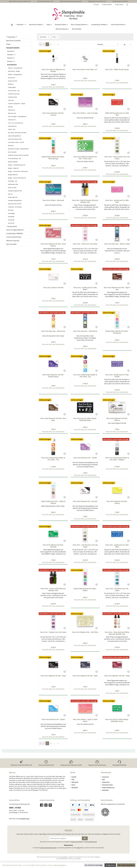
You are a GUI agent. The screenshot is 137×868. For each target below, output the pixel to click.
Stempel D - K (11, 55)
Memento (11, 146)
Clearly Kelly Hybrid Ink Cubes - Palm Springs (53, 158)
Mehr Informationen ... (60, 865)
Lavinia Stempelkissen (15, 136)
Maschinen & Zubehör (14, 41)
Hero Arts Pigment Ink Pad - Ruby (117, 679)
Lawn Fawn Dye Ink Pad (15, 139)
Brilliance (11, 84)
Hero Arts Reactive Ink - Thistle (85, 460)
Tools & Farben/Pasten (14, 237)
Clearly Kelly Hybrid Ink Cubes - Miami (85, 592)
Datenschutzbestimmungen (48, 848)
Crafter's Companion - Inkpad (17, 104)
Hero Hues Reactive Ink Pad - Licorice (53, 114)
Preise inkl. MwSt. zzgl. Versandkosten (85, 81)
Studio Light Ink (13, 197)
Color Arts (11, 100)
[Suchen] (96, 5)
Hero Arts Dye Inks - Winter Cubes (117, 245)
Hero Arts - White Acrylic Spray (117, 69)
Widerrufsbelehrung (108, 787)
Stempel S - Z (11, 61)
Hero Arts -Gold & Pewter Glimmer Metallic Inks (85, 202)
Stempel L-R (11, 58)
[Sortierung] (108, 44)
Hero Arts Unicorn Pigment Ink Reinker (53, 70)
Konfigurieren (110, 865)
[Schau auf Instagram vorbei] (46, 805)
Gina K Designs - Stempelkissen (17, 116)
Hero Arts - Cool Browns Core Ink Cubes (85, 548)
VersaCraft (11, 223)
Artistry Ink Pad (12, 81)
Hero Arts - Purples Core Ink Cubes (53, 635)
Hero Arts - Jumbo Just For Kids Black (85, 290)
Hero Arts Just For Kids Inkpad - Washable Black (85, 421)
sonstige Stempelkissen (15, 200)
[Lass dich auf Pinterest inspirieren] (50, 805)
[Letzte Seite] (58, 44)
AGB (103, 779)
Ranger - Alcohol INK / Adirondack (18, 171)
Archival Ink (11, 78)
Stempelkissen (12, 65)
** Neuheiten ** (12, 37)
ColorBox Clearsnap (14, 94)
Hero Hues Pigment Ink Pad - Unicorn (117, 421)
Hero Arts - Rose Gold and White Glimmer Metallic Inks (117, 636)
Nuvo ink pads (12, 152)
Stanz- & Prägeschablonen (15, 230)
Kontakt (74, 777)
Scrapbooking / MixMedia (15, 233)
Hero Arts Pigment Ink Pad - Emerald (53, 548)
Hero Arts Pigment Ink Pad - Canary (117, 505)
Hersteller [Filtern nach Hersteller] (44, 37)
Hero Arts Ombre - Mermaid (53, 201)
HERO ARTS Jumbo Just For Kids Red (117, 114)
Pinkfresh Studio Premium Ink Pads (18, 155)
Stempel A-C (11, 51)
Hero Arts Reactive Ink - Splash (53, 723)
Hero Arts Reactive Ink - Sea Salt (85, 504)
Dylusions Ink (12, 113)
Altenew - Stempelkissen (15, 68)
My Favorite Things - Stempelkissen (18, 149)
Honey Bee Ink (12, 126)
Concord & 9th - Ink (14, 91)
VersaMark (11, 217)
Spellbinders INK (13, 184)
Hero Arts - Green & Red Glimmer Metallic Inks (53, 592)
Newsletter (105, 790)
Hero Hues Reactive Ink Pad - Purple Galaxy (53, 377)
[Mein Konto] (119, 5)
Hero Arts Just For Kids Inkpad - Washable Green (117, 724)
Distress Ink (11, 110)
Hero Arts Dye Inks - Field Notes (85, 333)
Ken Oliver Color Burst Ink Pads (17, 133)
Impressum (106, 777)
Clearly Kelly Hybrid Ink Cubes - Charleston (117, 333)
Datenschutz (106, 782)
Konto (73, 785)
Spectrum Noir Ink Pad (15, 204)
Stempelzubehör (12, 226)
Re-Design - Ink (12, 181)
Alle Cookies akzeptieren (126, 865)
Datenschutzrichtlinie (77, 842)
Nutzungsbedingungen (91, 842)
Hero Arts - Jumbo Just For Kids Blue (117, 548)
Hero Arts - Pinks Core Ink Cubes (85, 245)
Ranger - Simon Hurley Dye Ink (17, 178)
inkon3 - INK (12, 129)
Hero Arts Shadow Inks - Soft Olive (85, 635)
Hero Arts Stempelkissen (16, 123)
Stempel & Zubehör (13, 48)
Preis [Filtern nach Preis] (55, 37)
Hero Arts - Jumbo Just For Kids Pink (117, 202)
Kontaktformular (24, 819)
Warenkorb (75, 782)
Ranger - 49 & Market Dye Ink (17, 165)
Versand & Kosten (107, 785)
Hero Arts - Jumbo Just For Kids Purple (117, 377)
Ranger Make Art (13, 175)
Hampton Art (12, 120)
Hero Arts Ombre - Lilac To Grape (85, 113)
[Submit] (85, 838)
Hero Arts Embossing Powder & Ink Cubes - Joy (85, 377)
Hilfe (73, 779)
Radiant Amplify (13, 162)
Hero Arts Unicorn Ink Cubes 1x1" (85, 69)
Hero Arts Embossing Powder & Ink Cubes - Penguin (117, 461)
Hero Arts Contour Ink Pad (53, 289)
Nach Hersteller (11, 244)
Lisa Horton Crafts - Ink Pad (16, 142)
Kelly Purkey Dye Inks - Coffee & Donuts (53, 505)
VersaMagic (11, 213)
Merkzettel (75, 787)
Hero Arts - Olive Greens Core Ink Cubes (117, 158)
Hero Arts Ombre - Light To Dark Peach (85, 724)
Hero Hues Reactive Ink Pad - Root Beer (53, 421)
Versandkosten (64, 857)
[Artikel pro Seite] (127, 45)
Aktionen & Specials (13, 241)
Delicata (10, 107)
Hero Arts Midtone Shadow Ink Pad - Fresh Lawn (85, 158)
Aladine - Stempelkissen (15, 74)
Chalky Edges (12, 87)
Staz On (10, 194)
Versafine (11, 210)
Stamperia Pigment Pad (15, 191)
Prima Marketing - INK (15, 158)
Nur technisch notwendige (94, 865)
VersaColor (11, 220)
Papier (8, 44)
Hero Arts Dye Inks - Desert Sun (53, 333)
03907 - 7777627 (15, 808)
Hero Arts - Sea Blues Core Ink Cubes (117, 592)
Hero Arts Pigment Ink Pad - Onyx (53, 679)
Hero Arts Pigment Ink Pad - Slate (85, 679)
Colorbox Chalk (12, 97)
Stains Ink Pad (12, 188)
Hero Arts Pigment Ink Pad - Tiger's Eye (117, 290)
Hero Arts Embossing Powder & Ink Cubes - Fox (53, 461)
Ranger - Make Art (13, 168)
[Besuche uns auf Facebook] (42, 805)
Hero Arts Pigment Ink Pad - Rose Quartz (53, 246)
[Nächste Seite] (54, 44)
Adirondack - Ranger (14, 71)
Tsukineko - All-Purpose (15, 207)
